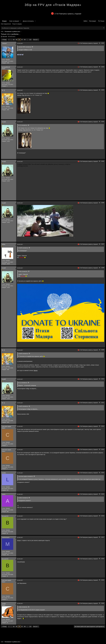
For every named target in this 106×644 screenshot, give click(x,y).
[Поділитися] (100, 43)
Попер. (5, 40)
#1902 (103, 67)
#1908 (103, 268)
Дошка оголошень (28, 21)
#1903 (103, 90)
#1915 (103, 494)
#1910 (103, 379)
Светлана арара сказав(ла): (26, 476)
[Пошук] (101, 21)
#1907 (103, 244)
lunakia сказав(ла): (23, 498)
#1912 (103, 426)
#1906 (103, 203)
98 (25, 40)
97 (22, 40)
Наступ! (35, 40)
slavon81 (5, 37)
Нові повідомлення (6, 24)
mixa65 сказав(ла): (23, 248)
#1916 (103, 516)
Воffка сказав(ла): (23, 271)
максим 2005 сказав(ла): (25, 47)
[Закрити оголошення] (104, 28)
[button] (20, 21)
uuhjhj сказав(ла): (23, 607)
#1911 (103, 403)
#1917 (103, 537)
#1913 (103, 449)
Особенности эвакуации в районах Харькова (15, 28)
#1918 (103, 559)
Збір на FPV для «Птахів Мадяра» (53, 5)
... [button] (11, 40)
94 (14, 40)
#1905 (103, 161)
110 (30, 40)
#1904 (103, 122)
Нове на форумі (14, 21)
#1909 (103, 350)
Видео (36, 370)
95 (16, 40)
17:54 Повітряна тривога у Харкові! (68, 14)
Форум (4, 21)
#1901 (103, 43)
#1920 (103, 603)
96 (19, 40)
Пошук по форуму (17, 24)
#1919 (103, 580)
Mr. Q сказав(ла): (23, 125)
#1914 (103, 473)
